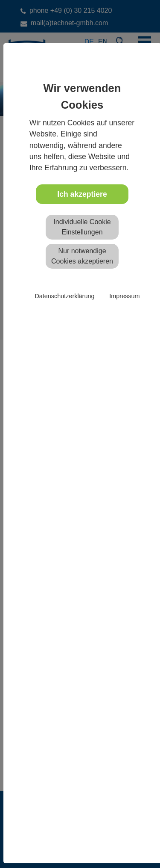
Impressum (124, 296)
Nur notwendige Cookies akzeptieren (82, 256)
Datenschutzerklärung (64, 296)
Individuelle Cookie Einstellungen (82, 227)
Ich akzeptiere (82, 194)
